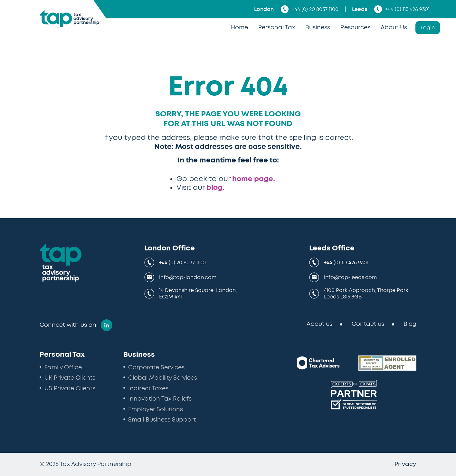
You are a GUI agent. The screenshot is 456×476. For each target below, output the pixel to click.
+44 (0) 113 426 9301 (402, 9)
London (264, 9)
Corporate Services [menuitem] (156, 368)
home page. (254, 179)
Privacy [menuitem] (405, 464)
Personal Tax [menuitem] (277, 28)
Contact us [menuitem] (368, 324)
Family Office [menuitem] (63, 368)
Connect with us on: (69, 325)
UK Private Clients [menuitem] (70, 378)
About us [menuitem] (319, 324)
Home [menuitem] (239, 28)
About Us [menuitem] (394, 28)
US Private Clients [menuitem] (70, 389)
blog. (215, 188)
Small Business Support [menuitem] (162, 420)
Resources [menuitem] (355, 28)
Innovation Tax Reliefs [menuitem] (160, 399)
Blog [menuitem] (410, 324)
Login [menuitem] (428, 28)
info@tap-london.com (188, 277)
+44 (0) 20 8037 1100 (310, 9)
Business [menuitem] (318, 28)
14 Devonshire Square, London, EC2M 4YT (198, 294)
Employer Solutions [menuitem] (156, 410)
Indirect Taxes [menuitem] (148, 389)
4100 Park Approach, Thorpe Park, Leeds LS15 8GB (367, 294)
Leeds (360, 9)
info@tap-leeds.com (350, 277)
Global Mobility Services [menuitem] (163, 378)
